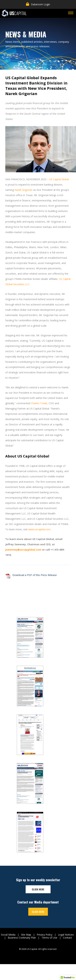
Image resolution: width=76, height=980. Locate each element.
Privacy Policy (45, 935)
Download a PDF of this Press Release (35, 575)
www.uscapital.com (39, 529)
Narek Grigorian (24, 190)
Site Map (26, 935)
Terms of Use (49, 938)
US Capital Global (59, 179)
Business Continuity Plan (22, 938)
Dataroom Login (38, 4)
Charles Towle (39, 403)
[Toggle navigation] (71, 13)
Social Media (8, 935)
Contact (67, 938)
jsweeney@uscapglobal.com (23, 550)
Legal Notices (66, 935)
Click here (38, 889)
